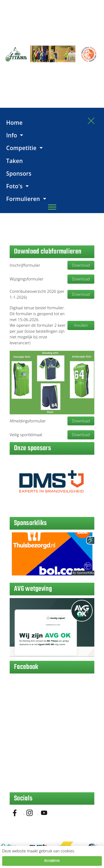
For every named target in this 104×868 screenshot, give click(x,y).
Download (81, 265)
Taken (15, 161)
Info (12, 135)
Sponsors (19, 173)
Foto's (15, 186)
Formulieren (24, 199)
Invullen (81, 325)
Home (14, 123)
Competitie (22, 148)
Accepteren (52, 861)
